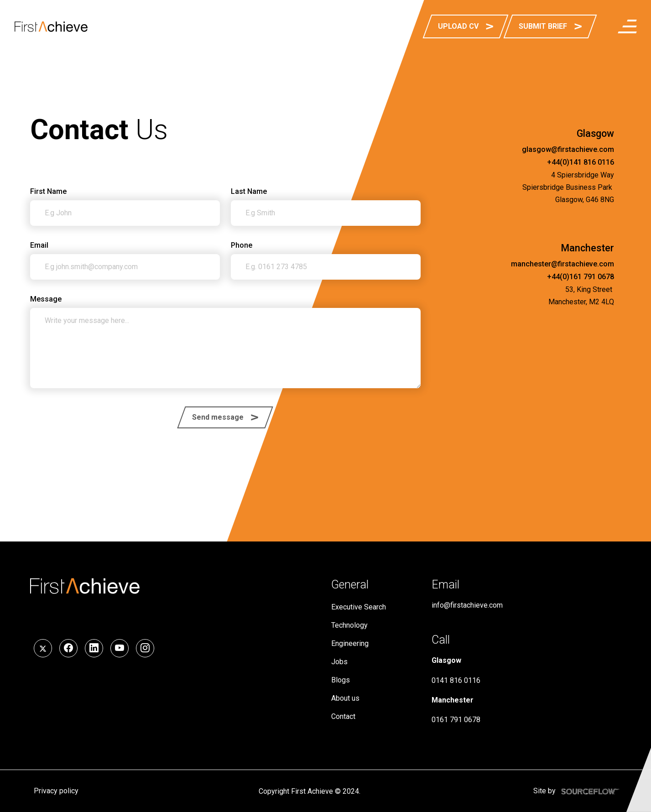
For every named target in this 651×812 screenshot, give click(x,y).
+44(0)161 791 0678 (581, 277)
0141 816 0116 (456, 680)
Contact (343, 716)
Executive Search (359, 607)
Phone (242, 245)
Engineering (350, 643)
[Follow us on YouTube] (120, 648)
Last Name (249, 191)
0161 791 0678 (456, 720)
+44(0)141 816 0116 (581, 162)
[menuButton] (627, 26)
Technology (349, 625)
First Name (48, 191)
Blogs (341, 680)
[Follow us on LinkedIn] (94, 648)
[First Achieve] (51, 26)
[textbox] (125, 213)
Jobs (339, 662)
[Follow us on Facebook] (68, 648)
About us (345, 698)
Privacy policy (56, 791)
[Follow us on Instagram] (145, 648)
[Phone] (326, 267)
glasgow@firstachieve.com (568, 149)
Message (46, 299)
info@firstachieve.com (467, 605)
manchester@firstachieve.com (562, 264)
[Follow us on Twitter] (43, 648)
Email (39, 245)
